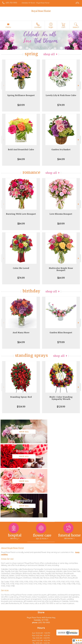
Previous (3, 86)
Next (79, 86)
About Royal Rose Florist (12, 498)
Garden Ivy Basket (61, 150)
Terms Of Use (8, 642)
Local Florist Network (36, 642)
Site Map (49, 642)
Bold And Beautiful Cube (21, 150)
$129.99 (61, 407)
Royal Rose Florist (41, 11)
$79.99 (61, 342)
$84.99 (21, 224)
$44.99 (21, 159)
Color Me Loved (21, 268)
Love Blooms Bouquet (61, 214)
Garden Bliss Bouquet (61, 333)
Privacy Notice (21, 642)
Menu (8, 27)
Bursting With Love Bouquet (21, 214)
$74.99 (61, 105)
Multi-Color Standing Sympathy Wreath (61, 398)
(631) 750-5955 (11, 3)
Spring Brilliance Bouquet (21, 95)
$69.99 (21, 105)
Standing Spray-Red (21, 397)
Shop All (49, 54)
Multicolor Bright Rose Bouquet (61, 269)
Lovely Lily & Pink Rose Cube (61, 95)
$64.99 (61, 278)
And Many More (21, 333)
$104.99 (21, 407)
